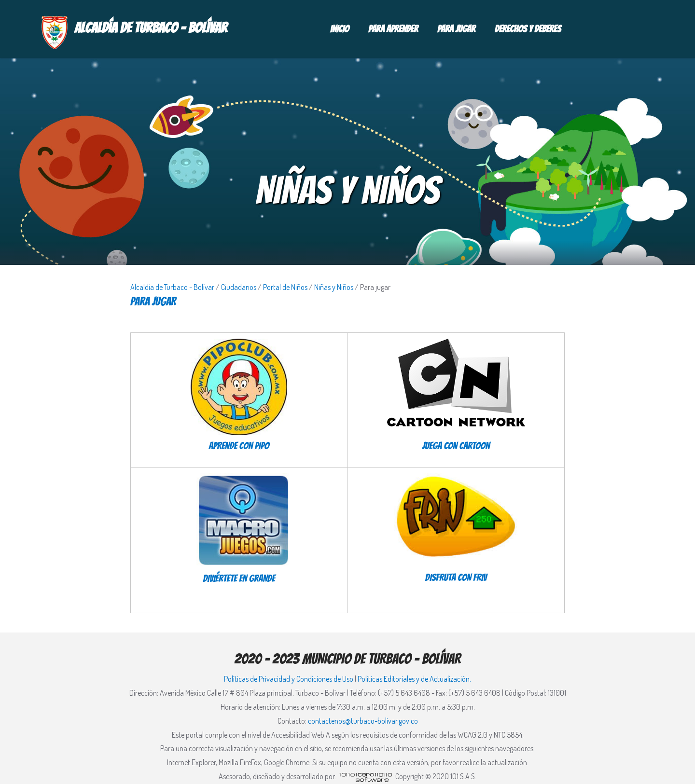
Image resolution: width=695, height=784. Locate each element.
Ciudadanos (239, 287)
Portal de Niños (285, 287)
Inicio (340, 29)
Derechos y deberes (528, 29)
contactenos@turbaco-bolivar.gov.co (363, 721)
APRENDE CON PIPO (239, 446)
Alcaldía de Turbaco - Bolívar (172, 287)
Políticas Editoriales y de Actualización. (414, 679)
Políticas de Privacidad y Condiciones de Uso (289, 679)
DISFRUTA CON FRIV (456, 578)
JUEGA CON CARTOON (456, 446)
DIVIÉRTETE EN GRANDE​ (239, 578)
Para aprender (393, 29)
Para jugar (456, 29)
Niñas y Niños (334, 287)
